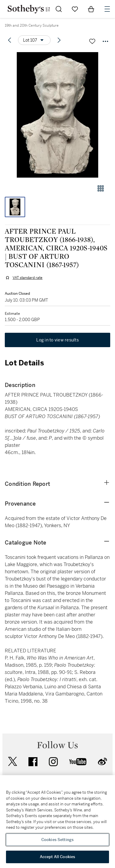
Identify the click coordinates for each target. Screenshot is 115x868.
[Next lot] (59, 40)
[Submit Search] (59, 9)
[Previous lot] (10, 40)
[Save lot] (92, 41)
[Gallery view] (101, 188)
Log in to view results (57, 340)
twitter (13, 762)
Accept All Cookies (57, 857)
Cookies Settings (57, 840)
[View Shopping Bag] (91, 9)
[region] (57, 822)
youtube (78, 762)
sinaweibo (102, 762)
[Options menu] (34, 40)
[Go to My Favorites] (75, 9)
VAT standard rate (28, 278)
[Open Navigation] (107, 9)
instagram (53, 762)
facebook (33, 762)
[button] (57, 115)
